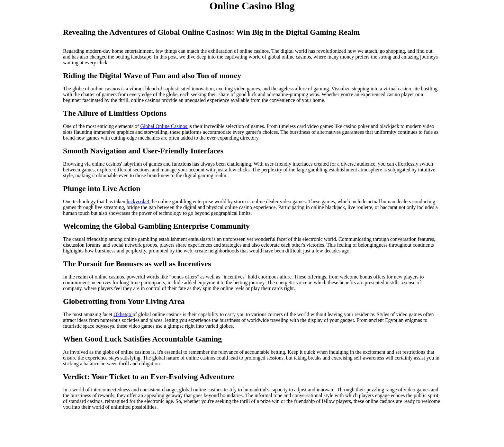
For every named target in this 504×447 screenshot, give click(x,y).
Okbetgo (123, 314)
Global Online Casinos (164, 126)
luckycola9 (139, 201)
